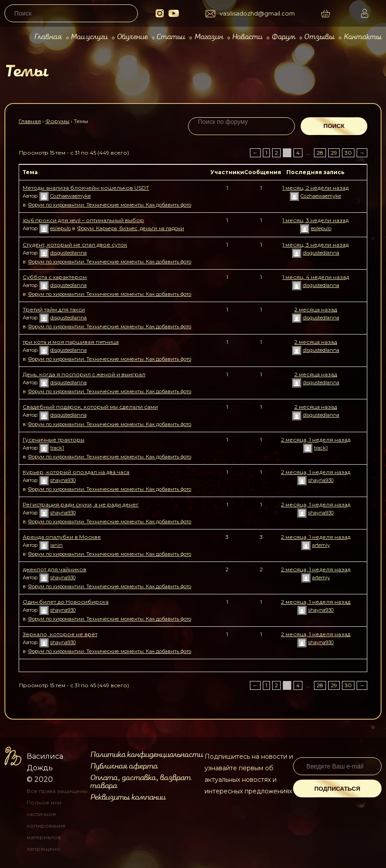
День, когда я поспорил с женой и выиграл (84, 374)
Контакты (363, 37)
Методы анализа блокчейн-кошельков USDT (86, 188)
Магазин (209, 37)
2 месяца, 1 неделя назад (316, 440)
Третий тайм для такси (54, 309)
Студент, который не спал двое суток (75, 245)
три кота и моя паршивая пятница (71, 342)
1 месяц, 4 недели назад (316, 277)
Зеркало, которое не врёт (60, 634)
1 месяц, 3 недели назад (316, 220)
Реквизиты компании (128, 797)
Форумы (57, 121)
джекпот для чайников (54, 569)
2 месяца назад (316, 309)
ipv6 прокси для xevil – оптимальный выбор (83, 220)
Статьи (171, 37)
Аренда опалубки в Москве (62, 537)
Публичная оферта (124, 766)
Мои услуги (89, 37)
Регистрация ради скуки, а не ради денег (81, 504)
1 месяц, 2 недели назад (316, 188)
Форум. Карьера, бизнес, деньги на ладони (131, 228)
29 (334, 153)
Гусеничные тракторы (54, 440)
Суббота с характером (55, 277)
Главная (48, 37)
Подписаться (337, 789)
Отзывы (319, 37)
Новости (247, 37)
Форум (283, 37)
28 (320, 153)
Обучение (132, 37)
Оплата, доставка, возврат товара (141, 782)
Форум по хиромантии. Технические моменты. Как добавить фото (110, 205)
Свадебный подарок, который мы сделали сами (90, 407)
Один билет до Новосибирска (66, 602)
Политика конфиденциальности (147, 755)
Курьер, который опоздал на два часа (76, 472)
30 (348, 153)
